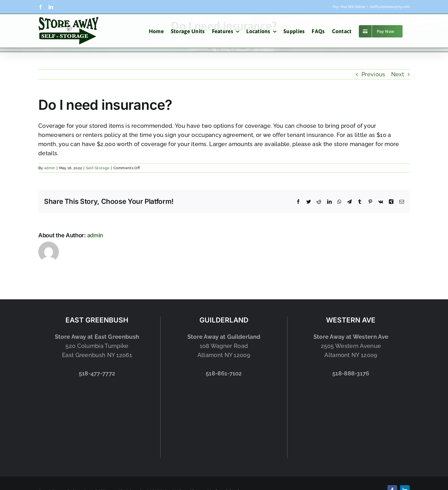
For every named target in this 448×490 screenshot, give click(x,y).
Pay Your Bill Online (349, 7)
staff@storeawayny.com (390, 7)
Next (398, 74)
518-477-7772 (97, 373)
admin (50, 168)
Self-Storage (98, 168)
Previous (373, 74)
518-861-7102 (224, 373)
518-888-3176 (351, 373)
